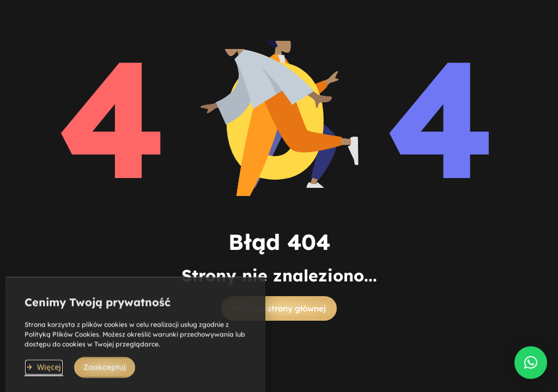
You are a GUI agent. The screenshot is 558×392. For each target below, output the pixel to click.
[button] (279, 308)
